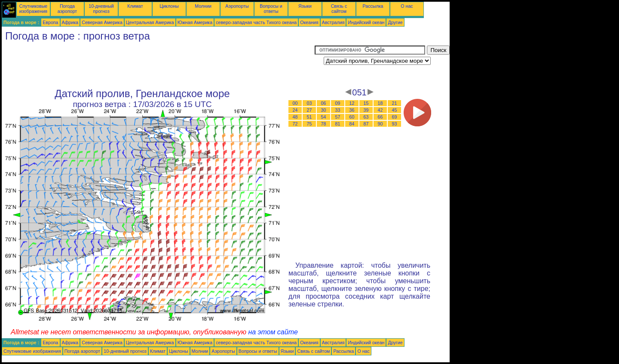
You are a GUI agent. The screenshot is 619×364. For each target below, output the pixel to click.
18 (380, 103)
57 (338, 117)
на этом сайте (273, 332)
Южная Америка (195, 22)
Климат (135, 6)
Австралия (333, 22)
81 (338, 124)
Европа (50, 22)
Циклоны (169, 6)
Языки (305, 6)
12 (352, 103)
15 (366, 103)
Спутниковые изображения (33, 9)
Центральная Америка (150, 22)
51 (309, 117)
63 (366, 117)
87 (366, 124)
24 (295, 110)
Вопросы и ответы (271, 9)
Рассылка (373, 6)
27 (309, 110)
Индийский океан (366, 22)
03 (309, 103)
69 (395, 117)
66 (380, 117)
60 (352, 117)
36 (352, 110)
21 (395, 103)
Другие (395, 22)
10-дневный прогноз (101, 9)
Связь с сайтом (339, 9)
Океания (309, 22)
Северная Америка (102, 22)
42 (380, 110)
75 (309, 124)
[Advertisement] (158, 65)
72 (295, 124)
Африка (70, 22)
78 (324, 124)
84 (352, 124)
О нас (407, 6)
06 (324, 103)
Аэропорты (237, 6)
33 (338, 110)
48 (295, 117)
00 (295, 103)
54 (324, 117)
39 (366, 110)
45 (395, 110)
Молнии (203, 6)
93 (395, 124)
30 (324, 110)
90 (380, 124)
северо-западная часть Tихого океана (256, 22)
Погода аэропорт (67, 9)
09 (338, 103)
